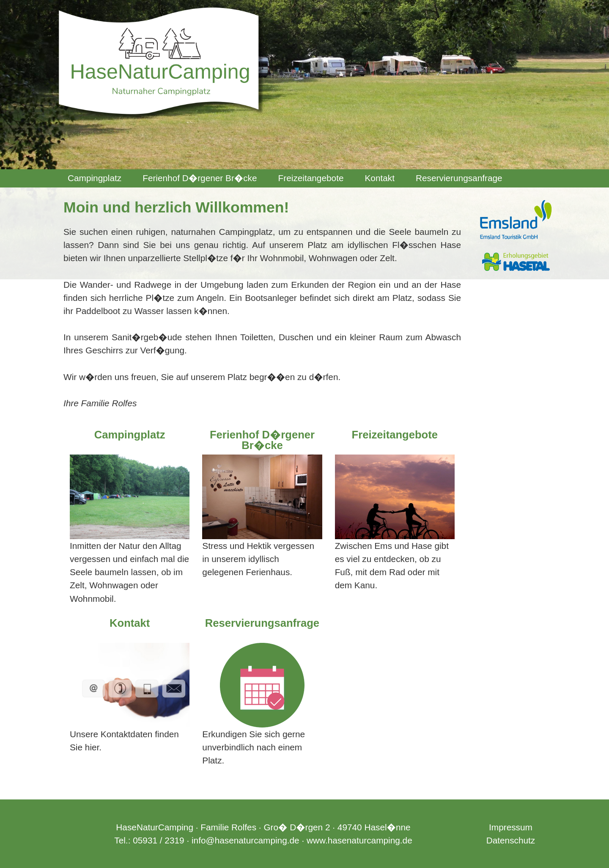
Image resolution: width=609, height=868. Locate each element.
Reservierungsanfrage (459, 178)
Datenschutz (511, 840)
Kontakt (380, 178)
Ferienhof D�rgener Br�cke (200, 178)
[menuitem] (95, 178)
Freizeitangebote (311, 178)
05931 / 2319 (158, 840)
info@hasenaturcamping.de (246, 840)
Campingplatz (95, 178)
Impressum (511, 827)
